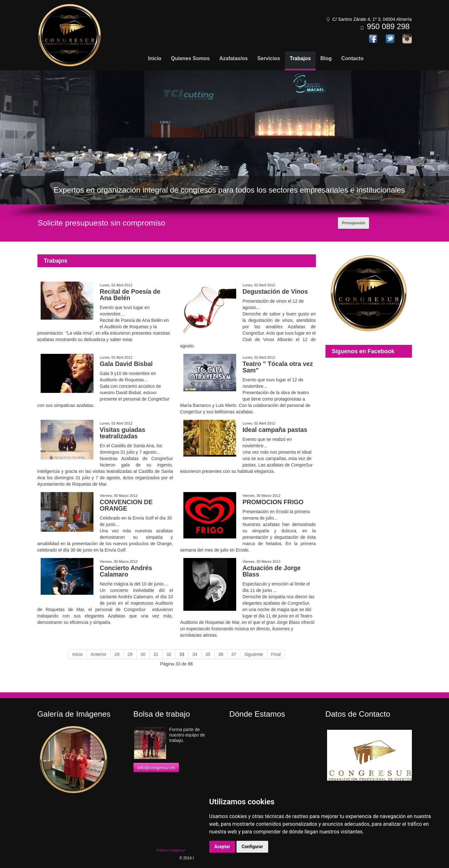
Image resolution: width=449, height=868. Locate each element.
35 (208, 654)
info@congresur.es (156, 768)
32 (169, 654)
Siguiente (253, 654)
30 (143, 654)
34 (195, 654)
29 (130, 654)
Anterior (99, 654)
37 (234, 654)
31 (156, 654)
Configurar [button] (252, 847)
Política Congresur (171, 850)
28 (117, 654)
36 (221, 654)
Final (276, 654)
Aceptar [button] (222, 847)
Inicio (78, 654)
